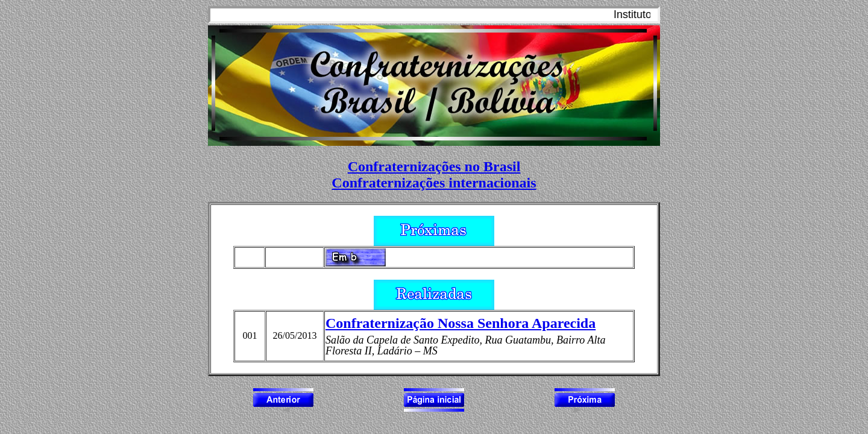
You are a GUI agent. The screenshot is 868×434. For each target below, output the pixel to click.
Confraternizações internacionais (434, 183)
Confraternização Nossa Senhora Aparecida (461, 323)
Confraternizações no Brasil (434, 166)
